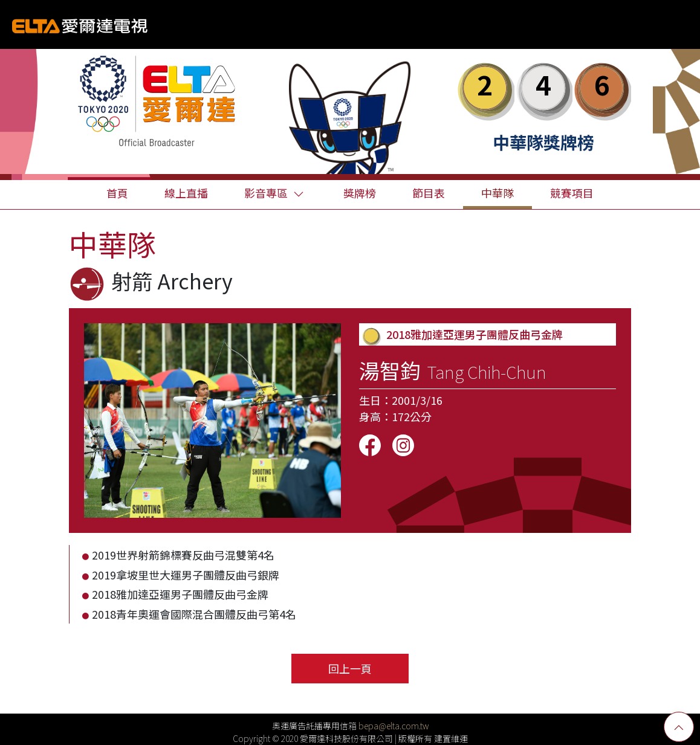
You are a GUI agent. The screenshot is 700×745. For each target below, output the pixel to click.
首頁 (117, 193)
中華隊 (497, 193)
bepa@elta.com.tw (394, 726)
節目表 (429, 193)
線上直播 (186, 193)
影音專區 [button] (274, 193)
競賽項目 (572, 193)
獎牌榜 (360, 193)
